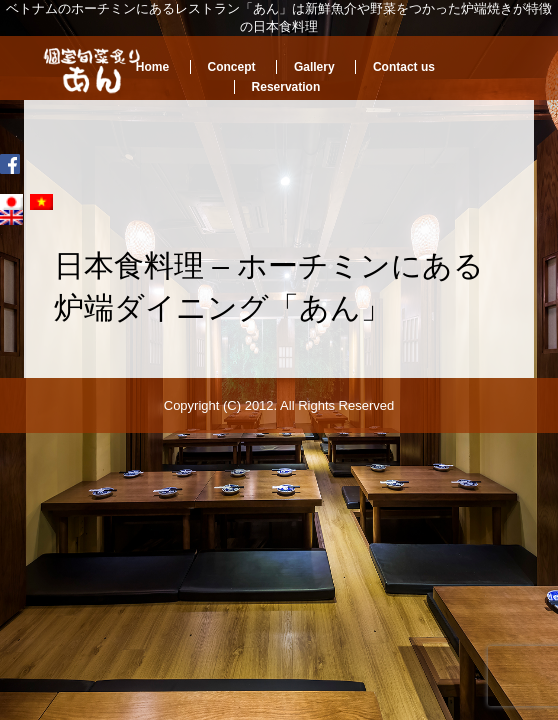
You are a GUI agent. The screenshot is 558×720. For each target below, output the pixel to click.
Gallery (314, 67)
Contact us (404, 67)
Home (152, 67)
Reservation (286, 87)
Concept (232, 67)
